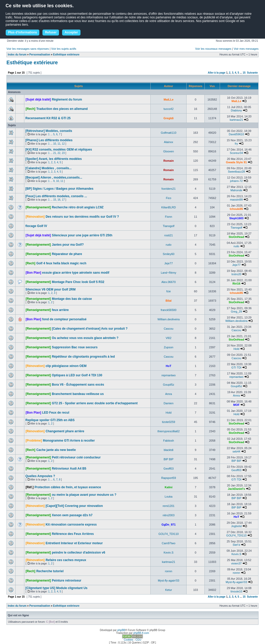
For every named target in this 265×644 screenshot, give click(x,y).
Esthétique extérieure (66, 55)
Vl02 (168, 338)
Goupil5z (169, 385)
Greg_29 (236, 312)
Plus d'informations (23, 32)
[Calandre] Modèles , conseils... (49, 168)
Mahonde (237, 190)
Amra (168, 394)
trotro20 (237, 274)
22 (59, 153)
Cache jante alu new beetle (56, 450)
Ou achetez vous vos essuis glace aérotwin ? (85, 338)
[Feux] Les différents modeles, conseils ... (56, 196)
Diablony (236, 110)
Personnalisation (40, 55)
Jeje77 (168, 263)
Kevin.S (168, 553)
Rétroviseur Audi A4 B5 (69, 469)
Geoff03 (169, 469)
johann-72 (236, 181)
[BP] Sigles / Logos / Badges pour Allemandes (59, 189)
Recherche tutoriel (50, 571)
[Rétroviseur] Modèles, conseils (49, 131)
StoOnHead (237, 237)
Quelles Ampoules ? (40, 476)
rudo (168, 245)
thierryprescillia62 (169, 431)
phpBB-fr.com (141, 633)
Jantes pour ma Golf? (68, 245)
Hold (236, 349)
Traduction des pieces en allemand (62, 109)
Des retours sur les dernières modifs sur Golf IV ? (82, 217)
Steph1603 (236, 218)
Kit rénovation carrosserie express (71, 525)
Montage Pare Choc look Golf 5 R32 (78, 282)
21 (55, 153)
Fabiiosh (169, 441)
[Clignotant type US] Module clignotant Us (56, 588)
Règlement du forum (67, 100)
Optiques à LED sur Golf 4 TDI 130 (77, 375)
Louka (168, 497)
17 (63, 200)
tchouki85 (236, 209)
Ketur (168, 590)
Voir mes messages (246, 49)
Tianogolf (169, 226)
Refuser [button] (51, 32)
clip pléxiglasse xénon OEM (66, 366)
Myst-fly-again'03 (169, 581)
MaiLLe (168, 100)
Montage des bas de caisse (72, 299)
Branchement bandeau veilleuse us (78, 394)
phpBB (121, 630)
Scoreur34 (236, 153)
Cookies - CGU (132, 640)
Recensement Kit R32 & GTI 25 (48, 118)
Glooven (169, 151)
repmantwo (168, 375)
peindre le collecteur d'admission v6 (78, 553)
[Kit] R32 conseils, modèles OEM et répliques (59, 150)
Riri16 (236, 284)
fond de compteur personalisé (64, 319)
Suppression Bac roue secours (75, 347)
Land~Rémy (169, 273)
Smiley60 (169, 254)
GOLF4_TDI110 (168, 534)
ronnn (168, 571)
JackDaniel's (236, 489)
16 (59, 200)
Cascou (169, 329)
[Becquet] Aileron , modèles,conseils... (54, 178)
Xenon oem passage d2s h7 (72, 515)
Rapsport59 (169, 478)
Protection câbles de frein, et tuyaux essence (68, 487)
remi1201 (168, 506)
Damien (168, 403)
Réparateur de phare (67, 254)
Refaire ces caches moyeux (66, 560)
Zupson (169, 347)
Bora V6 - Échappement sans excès (78, 385)
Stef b (236, 545)
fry (236, 144)
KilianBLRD (168, 207)
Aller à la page (217, 73)
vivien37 (236, 563)
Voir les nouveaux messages (213, 49)
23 (63, 153)
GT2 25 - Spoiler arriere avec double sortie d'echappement (95, 403)
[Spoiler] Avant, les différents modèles (54, 159)
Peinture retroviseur (67, 581)
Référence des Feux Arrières (73, 534)
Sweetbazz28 (236, 172)
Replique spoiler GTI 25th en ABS (50, 420)
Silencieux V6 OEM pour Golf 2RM (50, 289)
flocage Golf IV (36, 226)
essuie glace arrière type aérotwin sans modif (76, 273)
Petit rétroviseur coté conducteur (76, 457)
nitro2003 (168, 515)
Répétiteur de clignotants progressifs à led (83, 357)
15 (244, 73)
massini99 (237, 200)
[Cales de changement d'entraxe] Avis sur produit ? (90, 329)
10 (55, 144)
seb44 (236, 451)
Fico (169, 198)
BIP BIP (168, 459)
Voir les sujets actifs (64, 49)
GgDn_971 (168, 525)
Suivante (252, 73)
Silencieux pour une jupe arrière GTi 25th (82, 235)
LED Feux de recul (56, 413)
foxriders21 (168, 189)
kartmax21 (236, 120)
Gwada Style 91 (236, 162)
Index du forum (17, 55)
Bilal (169, 301)
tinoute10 (236, 591)
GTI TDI (236, 367)
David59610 (236, 134)
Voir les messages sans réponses (28, 49)
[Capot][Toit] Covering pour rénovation (74, 506)
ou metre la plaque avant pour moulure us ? (84, 495)
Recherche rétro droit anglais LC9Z (78, 207)
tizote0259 (169, 422)
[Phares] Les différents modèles (49, 140)
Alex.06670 (169, 282)
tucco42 (169, 109)
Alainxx (169, 142)
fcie (169, 291)
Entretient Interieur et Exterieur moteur (74, 543)
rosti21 (169, 235)
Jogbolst (236, 526)
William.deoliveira (169, 319)
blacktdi (169, 450)
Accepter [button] (71, 32)
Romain (168, 161)
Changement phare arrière (65, 431)
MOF (236, 405)
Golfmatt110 (168, 133)
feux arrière (60, 310)
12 (63, 144)
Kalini (168, 487)
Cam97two (169, 543)
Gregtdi (169, 118)
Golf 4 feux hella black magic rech (61, 263)
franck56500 (169, 310)
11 (59, 144)
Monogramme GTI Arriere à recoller (69, 441)
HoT (169, 366)
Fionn (169, 217)
